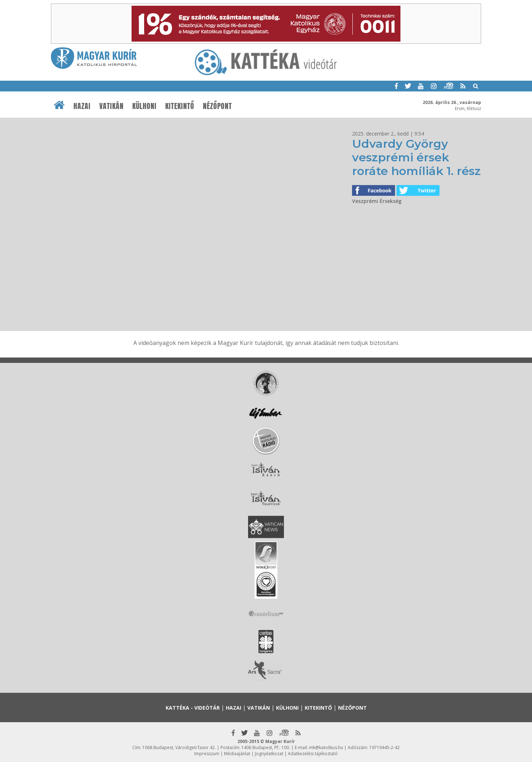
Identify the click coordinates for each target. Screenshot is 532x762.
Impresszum (207, 754)
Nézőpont (217, 106)
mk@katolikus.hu (326, 747)
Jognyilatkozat (269, 754)
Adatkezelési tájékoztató (313, 754)
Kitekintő (180, 106)
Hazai (82, 106)
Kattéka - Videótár (193, 708)
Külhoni (144, 106)
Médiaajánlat (237, 754)
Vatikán (111, 106)
